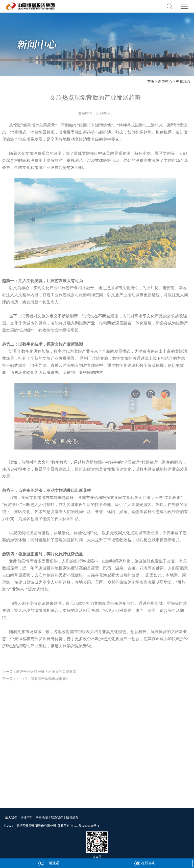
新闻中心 (165, 82)
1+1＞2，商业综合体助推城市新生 (42, 679)
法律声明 (27, 818)
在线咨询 (145, 863)
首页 (151, 82)
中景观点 (183, 82)
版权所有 (72, 818)
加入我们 (11, 818)
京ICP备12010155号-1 (85, 826)
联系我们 (57, 818)
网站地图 (42, 818)
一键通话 (49, 863)
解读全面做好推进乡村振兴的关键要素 (45, 672)
